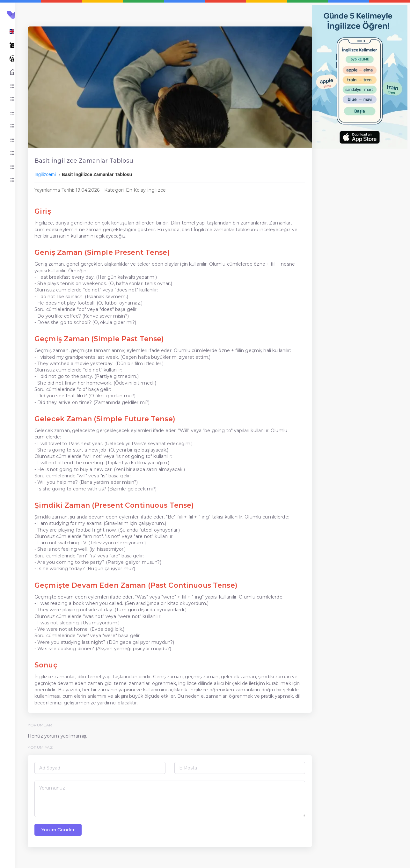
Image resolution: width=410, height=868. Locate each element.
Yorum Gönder (122, 842)
